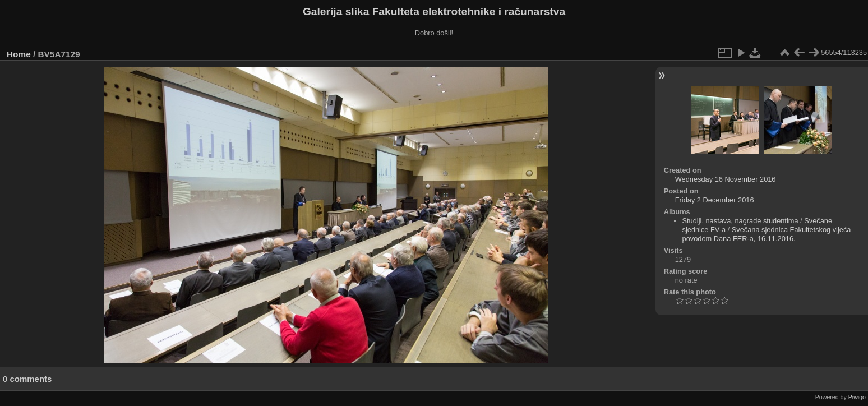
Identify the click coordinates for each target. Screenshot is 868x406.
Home (19, 54)
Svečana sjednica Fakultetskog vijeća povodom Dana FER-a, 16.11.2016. (767, 234)
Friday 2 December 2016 (715, 200)
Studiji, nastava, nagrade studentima (740, 221)
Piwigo (857, 397)
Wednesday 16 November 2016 (726, 179)
